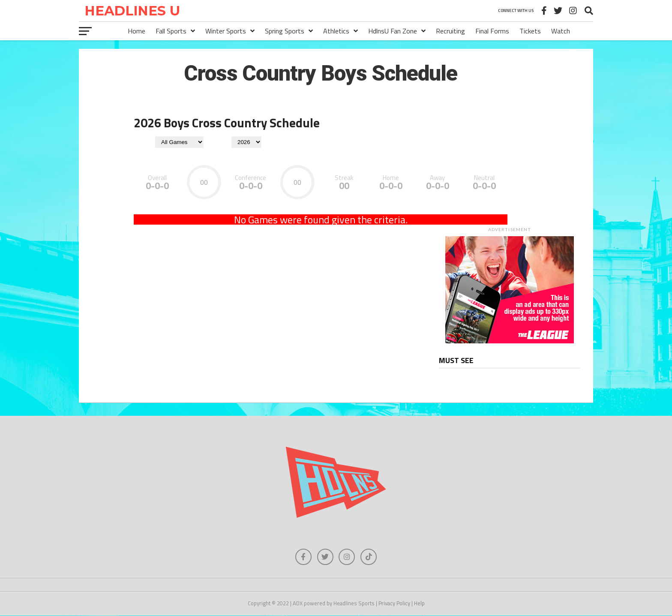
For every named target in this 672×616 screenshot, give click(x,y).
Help (419, 604)
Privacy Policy (394, 604)
